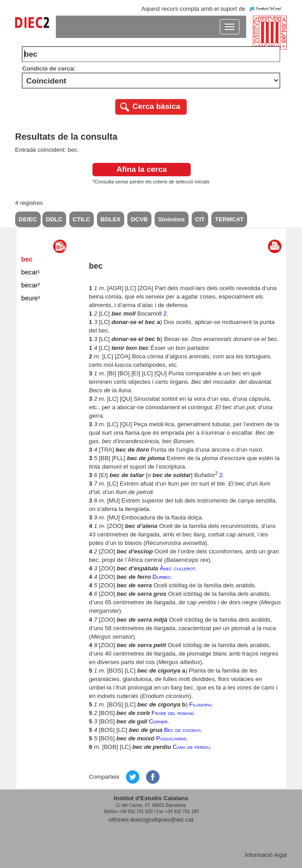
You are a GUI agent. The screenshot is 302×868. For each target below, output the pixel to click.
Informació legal (266, 855)
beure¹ (31, 298)
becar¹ (31, 272)
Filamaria (201, 704)
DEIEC (28, 219)
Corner (158, 721)
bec (27, 259)
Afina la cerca (142, 169)
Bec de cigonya (182, 730)
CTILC (82, 219)
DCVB (139, 219)
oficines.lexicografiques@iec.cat (151, 820)
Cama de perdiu (191, 747)
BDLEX (111, 219)
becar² (31, 285)
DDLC (54, 219)
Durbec (161, 577)
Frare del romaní (172, 713)
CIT (200, 219)
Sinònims (172, 219)
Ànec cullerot (178, 568)
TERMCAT (229, 219)
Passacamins (171, 738)
